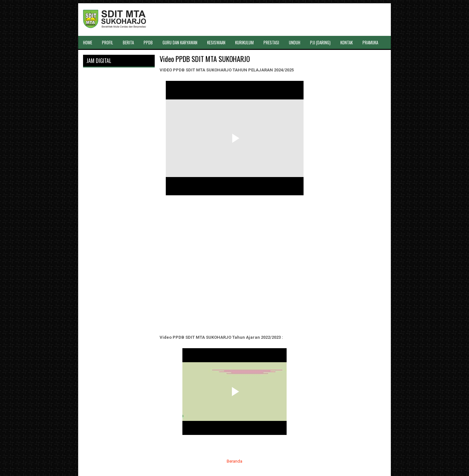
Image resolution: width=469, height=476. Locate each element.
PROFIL (107, 42)
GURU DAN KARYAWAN (180, 42)
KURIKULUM (244, 42)
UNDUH (295, 42)
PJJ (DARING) (320, 42)
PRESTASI (271, 42)
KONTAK (347, 42)
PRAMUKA (370, 42)
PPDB (148, 42)
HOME (88, 42)
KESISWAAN (216, 42)
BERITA (128, 42)
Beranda (234, 461)
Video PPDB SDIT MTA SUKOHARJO (205, 59)
